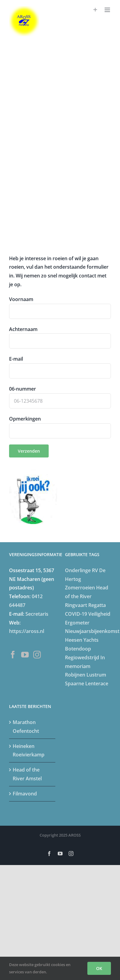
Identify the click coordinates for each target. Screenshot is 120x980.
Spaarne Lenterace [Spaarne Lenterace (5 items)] (87, 683)
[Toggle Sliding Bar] (95, 10)
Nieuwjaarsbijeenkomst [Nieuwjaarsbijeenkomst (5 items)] (92, 631)
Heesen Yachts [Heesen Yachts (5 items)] (82, 640)
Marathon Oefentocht (26, 727)
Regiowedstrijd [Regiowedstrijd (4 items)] (82, 657)
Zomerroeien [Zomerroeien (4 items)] (80, 588)
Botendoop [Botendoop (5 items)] (78, 649)
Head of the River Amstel (27, 774)
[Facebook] (13, 655)
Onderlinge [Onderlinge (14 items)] (78, 570)
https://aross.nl (27, 631)
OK (99, 968)
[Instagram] (37, 655)
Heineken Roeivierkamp (29, 751)
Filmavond (25, 794)
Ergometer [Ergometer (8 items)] (77, 623)
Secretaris (37, 614)
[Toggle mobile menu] (108, 10)
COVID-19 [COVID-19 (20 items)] (76, 614)
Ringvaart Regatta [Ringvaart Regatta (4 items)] (85, 605)
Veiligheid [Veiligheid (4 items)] (99, 614)
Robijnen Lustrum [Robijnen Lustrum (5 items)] (86, 675)
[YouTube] (25, 655)
